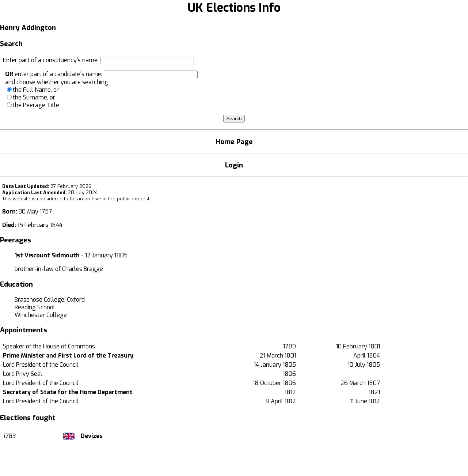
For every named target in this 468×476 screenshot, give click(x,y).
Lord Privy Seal (23, 374)
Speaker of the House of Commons (49, 346)
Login (234, 165)
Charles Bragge (83, 269)
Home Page (234, 142)
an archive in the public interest (113, 199)
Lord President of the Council (41, 365)
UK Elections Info (234, 8)
